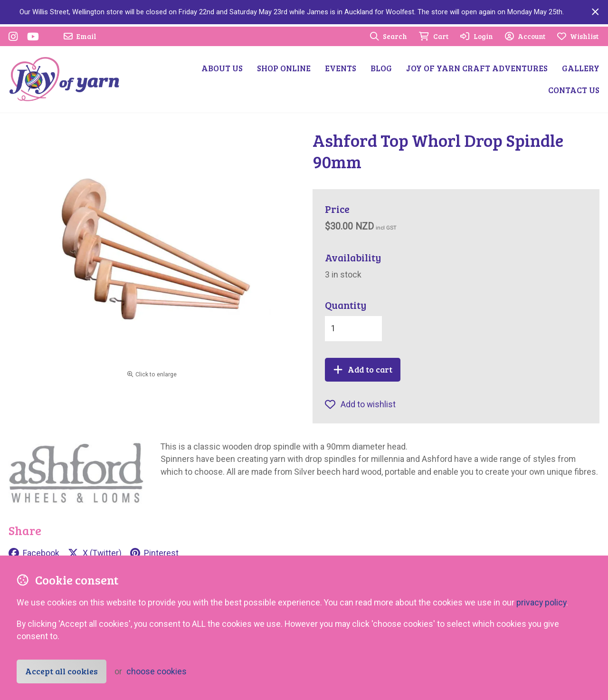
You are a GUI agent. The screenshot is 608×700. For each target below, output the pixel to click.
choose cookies (157, 671)
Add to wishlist (360, 404)
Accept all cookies (62, 671)
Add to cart (363, 369)
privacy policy (541, 603)
